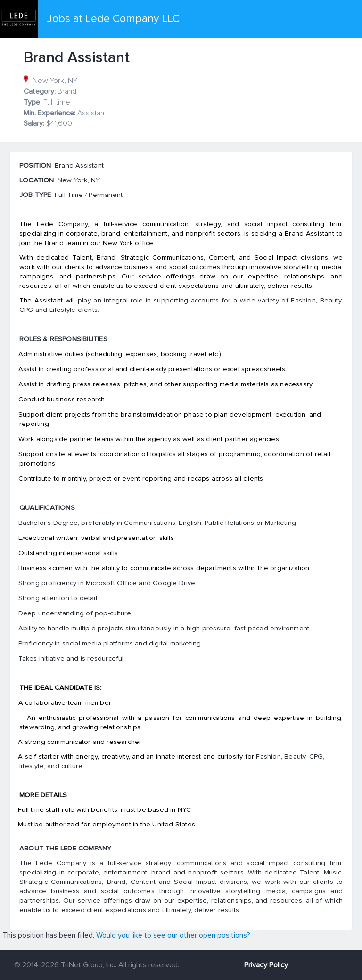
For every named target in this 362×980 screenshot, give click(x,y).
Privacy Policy (266, 965)
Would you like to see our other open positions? (173, 935)
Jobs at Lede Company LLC (113, 19)
